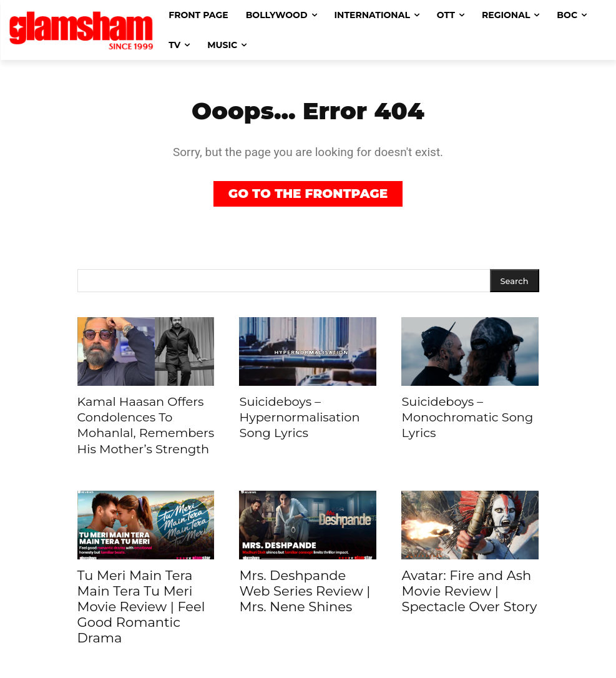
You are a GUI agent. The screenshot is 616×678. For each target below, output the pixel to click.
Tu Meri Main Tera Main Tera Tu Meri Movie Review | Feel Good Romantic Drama (141, 598)
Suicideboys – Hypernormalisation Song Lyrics (307, 415)
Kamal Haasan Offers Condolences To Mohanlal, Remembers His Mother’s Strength (138, 421)
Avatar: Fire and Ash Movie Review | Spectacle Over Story (469, 583)
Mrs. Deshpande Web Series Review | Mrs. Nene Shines (305, 583)
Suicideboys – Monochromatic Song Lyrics (459, 415)
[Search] (515, 281)
